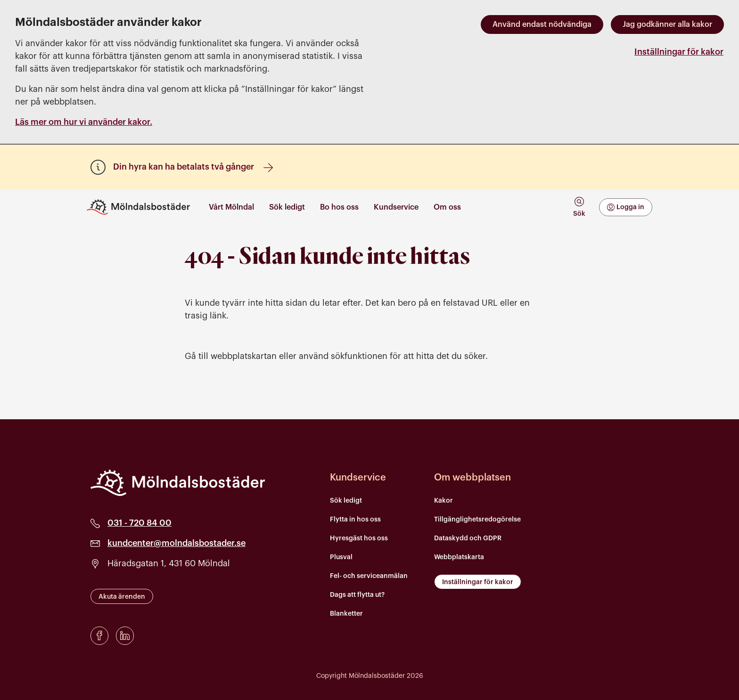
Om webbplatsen (472, 478)
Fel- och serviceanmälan (369, 576)
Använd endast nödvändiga (542, 24)
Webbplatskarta (459, 557)
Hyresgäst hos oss (359, 538)
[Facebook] (99, 636)
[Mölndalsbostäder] (178, 483)
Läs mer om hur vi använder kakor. (84, 122)
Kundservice (358, 478)
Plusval (341, 557)
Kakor (443, 501)
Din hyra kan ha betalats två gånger (193, 167)
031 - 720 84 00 (140, 523)
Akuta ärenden (122, 597)
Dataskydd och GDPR (468, 538)
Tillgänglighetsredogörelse (477, 520)
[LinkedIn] (125, 636)
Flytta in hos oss (355, 520)
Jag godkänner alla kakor (667, 24)
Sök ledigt (346, 501)
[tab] (579, 207)
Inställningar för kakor (679, 52)
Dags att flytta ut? (357, 595)
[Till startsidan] (142, 207)
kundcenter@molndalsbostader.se (177, 543)
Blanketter (346, 614)
